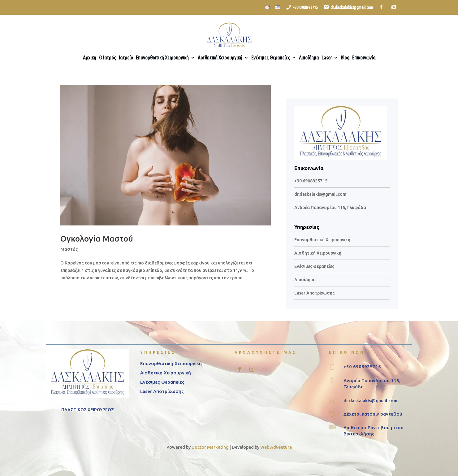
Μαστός (69, 249)
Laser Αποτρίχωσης (314, 293)
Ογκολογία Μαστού (97, 239)
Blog (345, 58)
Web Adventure (276, 447)
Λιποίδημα (309, 58)
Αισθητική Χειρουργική (220, 58)
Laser (327, 58)
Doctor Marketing (210, 447)
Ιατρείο (126, 58)
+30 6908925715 (311, 181)
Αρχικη (90, 58)
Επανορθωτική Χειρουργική (162, 58)
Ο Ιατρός (108, 58)
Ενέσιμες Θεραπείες (271, 58)
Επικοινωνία (364, 58)
